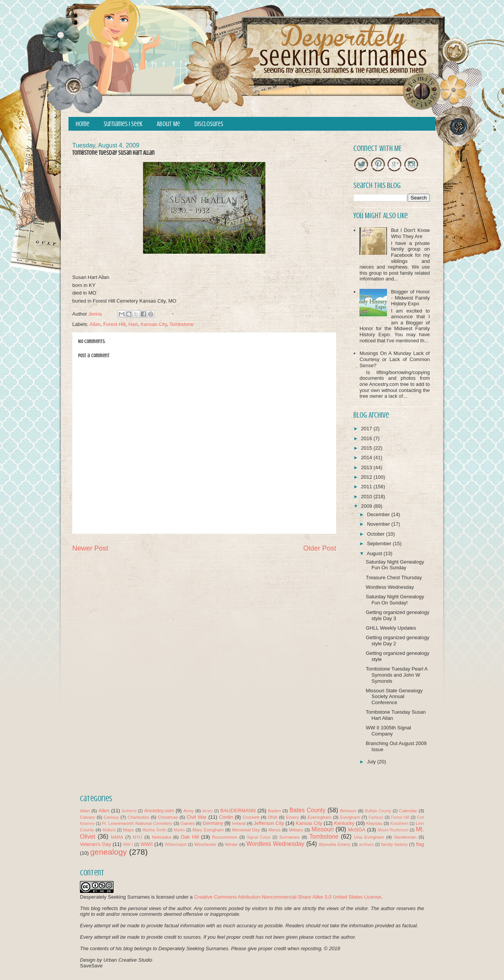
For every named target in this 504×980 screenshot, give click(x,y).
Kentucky (344, 823)
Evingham (350, 817)
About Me (168, 124)
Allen (104, 811)
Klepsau (374, 823)
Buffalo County (378, 811)
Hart (133, 324)
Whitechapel (176, 845)
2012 (367, 477)
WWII (147, 844)
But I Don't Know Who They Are (410, 233)
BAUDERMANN (238, 811)
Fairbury (376, 817)
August (375, 553)
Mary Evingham (208, 830)
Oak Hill (190, 837)
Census (111, 817)
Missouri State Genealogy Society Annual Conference (394, 697)
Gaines (188, 823)
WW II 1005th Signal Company (388, 731)
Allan (95, 324)
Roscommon (225, 837)
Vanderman (405, 837)
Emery (293, 817)
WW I (128, 845)
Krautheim (399, 824)
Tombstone (182, 324)
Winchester (205, 844)
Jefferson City (269, 823)
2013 (367, 467)
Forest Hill (115, 324)
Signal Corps (259, 837)
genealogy (109, 852)
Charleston (139, 817)
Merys (275, 830)
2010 (367, 496)
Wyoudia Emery (335, 844)
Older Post (320, 548)
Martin (180, 830)
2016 (367, 438)
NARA (117, 837)
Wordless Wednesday (390, 587)
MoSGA (357, 830)
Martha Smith (154, 830)
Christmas (168, 817)
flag (420, 844)
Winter (231, 844)
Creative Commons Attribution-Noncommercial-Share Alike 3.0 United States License (287, 897)
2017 (367, 428)
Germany (213, 823)
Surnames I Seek (123, 124)
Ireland (239, 823)
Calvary (88, 817)
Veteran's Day (95, 844)
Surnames (289, 837)
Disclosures (209, 124)
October (377, 534)
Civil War (197, 817)
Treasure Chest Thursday (394, 577)
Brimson (348, 811)
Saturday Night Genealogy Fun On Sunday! (395, 600)
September (380, 543)
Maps (129, 830)
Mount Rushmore (393, 830)
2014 (367, 458)
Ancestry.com (159, 811)
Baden (275, 811)
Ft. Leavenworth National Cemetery (137, 823)
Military (296, 830)
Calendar (408, 811)
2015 (367, 448)
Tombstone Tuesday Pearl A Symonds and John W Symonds (396, 675)
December (379, 514)
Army (188, 811)
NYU (137, 837)
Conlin (226, 817)
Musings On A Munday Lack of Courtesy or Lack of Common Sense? (395, 359)
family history (394, 844)
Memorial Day (246, 830)
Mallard (109, 830)
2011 (367, 487)
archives (367, 845)
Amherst (129, 811)
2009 (367, 506)
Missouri (323, 829)
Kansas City (154, 324)
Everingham (319, 817)
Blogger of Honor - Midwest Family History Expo (410, 298)
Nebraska (161, 837)
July (372, 762)
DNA (273, 817)
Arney (207, 811)
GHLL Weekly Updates (391, 628)
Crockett (251, 817)
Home (83, 124)
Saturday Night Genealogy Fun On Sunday (395, 565)
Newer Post (90, 548)
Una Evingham (369, 837)
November (379, 524)
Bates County (307, 810)
